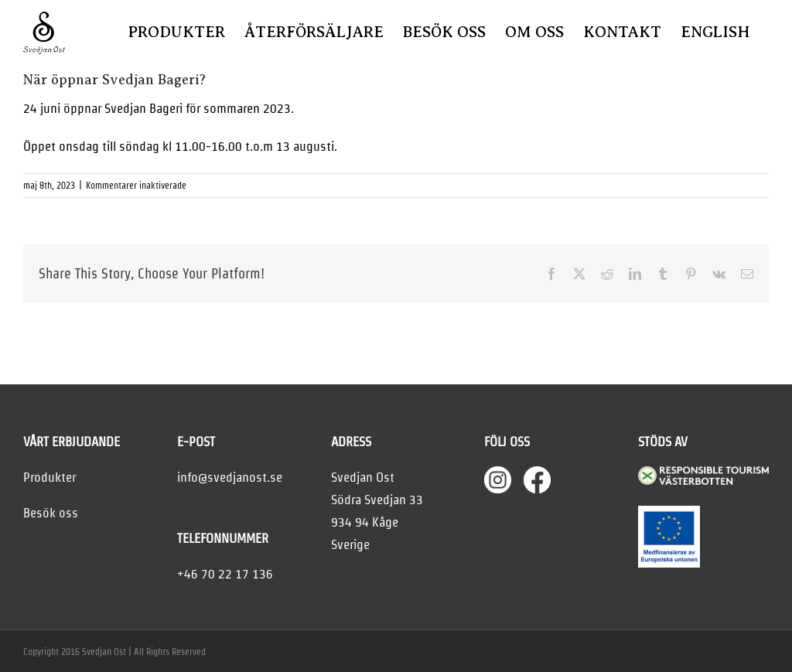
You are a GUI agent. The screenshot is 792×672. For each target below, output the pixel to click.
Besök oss (51, 513)
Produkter (49, 477)
